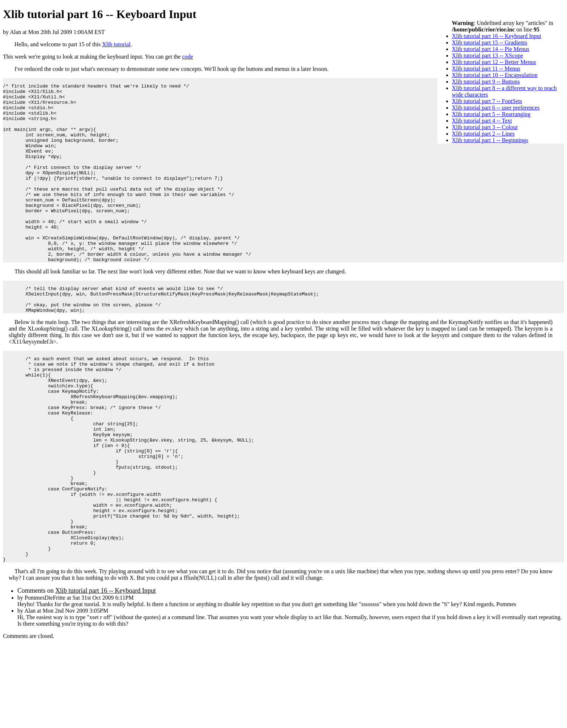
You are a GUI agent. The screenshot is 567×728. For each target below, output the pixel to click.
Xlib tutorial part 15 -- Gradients (490, 42)
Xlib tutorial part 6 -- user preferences (496, 108)
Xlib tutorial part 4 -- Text (482, 121)
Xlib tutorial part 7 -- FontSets (487, 101)
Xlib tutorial (116, 44)
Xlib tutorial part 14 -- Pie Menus (491, 49)
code (188, 57)
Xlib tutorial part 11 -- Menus (486, 69)
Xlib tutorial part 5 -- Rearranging (491, 114)
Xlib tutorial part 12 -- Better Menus (494, 62)
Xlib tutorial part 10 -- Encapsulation (495, 75)
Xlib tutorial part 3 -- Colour (485, 127)
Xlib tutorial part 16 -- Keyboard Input (497, 36)
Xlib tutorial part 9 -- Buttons (486, 82)
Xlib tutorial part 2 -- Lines (483, 134)
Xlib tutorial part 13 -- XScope (488, 56)
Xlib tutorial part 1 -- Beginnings (490, 140)
